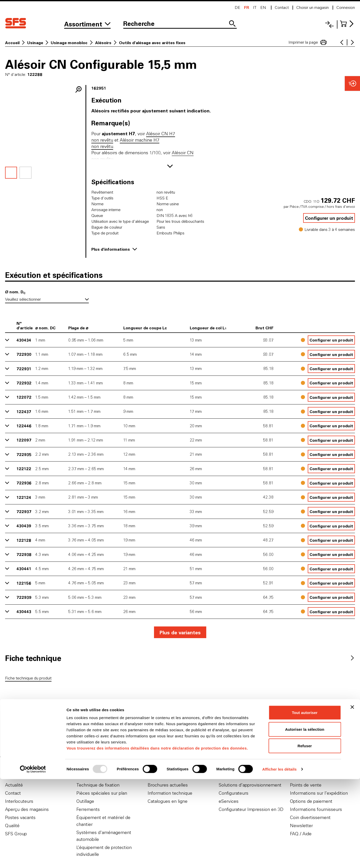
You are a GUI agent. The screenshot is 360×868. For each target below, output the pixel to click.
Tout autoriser (305, 801)
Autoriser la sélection (305, 818)
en (263, 7)
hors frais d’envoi (341, 207)
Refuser (305, 835)
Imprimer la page (307, 42)
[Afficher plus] (170, 166)
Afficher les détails (279, 858)
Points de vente (306, 785)
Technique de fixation (98, 785)
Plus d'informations (114, 249)
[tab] (33, 658)
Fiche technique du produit (28, 678)
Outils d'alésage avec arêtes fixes (152, 43)
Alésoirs (103, 43)
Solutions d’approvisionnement (250, 785)
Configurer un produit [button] (329, 218)
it (255, 7)
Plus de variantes (180, 632)
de (237, 7)
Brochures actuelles (168, 785)
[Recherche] (180, 24)
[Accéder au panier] (347, 24)
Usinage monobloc (69, 43)
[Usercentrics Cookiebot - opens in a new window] (33, 858)
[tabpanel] (180, 679)
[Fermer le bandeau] (352, 796)
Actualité (14, 785)
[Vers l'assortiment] (87, 24)
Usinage (35, 43)
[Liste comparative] (329, 24)
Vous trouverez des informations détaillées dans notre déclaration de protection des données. (157, 837)
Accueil (12, 43)
